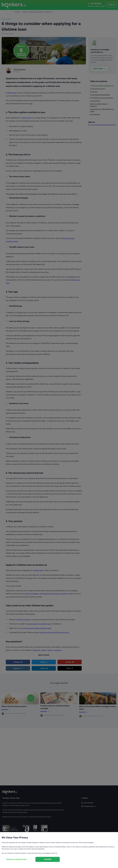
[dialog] (59, 434)
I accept (48, 859)
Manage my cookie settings (16, 859)
